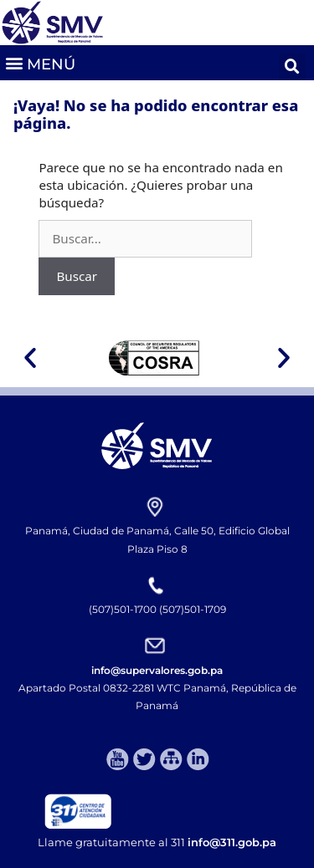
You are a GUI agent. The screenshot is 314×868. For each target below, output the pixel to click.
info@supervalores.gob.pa (157, 670)
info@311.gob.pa (232, 842)
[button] (40, 62)
